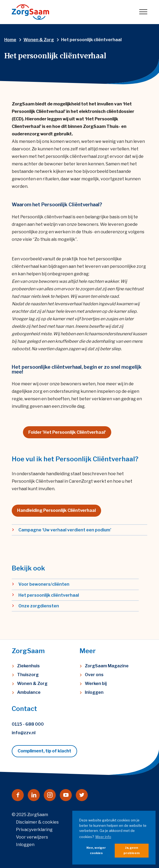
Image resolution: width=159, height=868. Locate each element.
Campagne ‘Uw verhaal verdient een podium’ (65, 530)
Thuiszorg (28, 675)
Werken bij (96, 684)
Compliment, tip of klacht (44, 751)
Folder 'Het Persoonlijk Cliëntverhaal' (67, 432)
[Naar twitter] (82, 795)
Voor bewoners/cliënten (44, 584)
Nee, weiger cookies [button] (96, 850)
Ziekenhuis (28, 666)
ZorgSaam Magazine (107, 666)
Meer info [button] (103, 837)
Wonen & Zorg (32, 684)
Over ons (94, 675)
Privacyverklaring (34, 830)
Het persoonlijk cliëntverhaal (49, 595)
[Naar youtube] (66, 795)
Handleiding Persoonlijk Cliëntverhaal (56, 510)
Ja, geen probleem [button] (132, 850)
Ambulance (29, 692)
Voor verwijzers (32, 837)
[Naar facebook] (18, 795)
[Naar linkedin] (34, 795)
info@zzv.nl (24, 733)
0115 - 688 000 (28, 724)
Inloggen (94, 692)
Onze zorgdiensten (39, 606)
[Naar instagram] (50, 795)
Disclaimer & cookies (37, 822)
